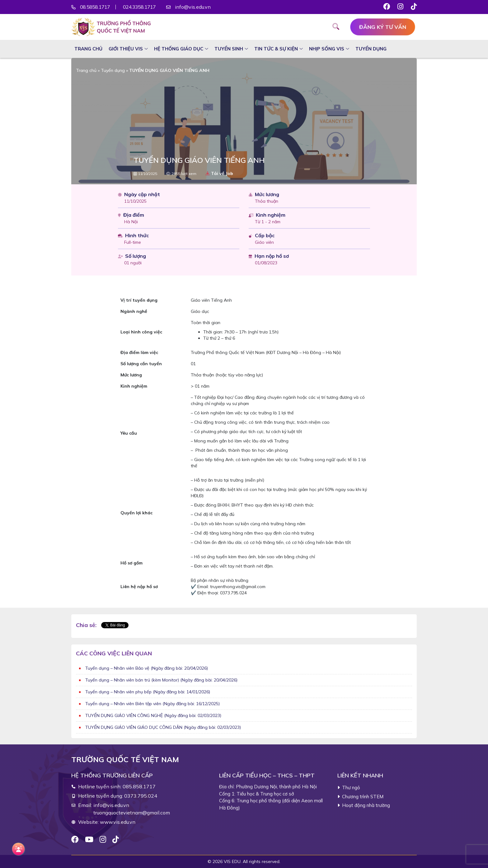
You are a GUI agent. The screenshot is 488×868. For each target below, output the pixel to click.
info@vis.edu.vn (200, 7)
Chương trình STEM (363, 797)
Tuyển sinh (229, 49)
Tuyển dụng (371, 49)
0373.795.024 (141, 796)
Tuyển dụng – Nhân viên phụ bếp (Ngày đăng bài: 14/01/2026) (148, 692)
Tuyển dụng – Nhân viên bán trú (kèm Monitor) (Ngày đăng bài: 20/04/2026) (161, 680)
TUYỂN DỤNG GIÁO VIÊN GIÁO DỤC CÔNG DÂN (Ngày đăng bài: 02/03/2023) (163, 727)
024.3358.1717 (145, 7)
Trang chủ (88, 49)
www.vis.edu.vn (118, 822)
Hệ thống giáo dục (179, 49)
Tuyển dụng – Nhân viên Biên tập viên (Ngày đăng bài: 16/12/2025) (152, 704)
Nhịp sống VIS (327, 49)
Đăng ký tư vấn (383, 27)
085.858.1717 (139, 786)
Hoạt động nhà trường (366, 805)
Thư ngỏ (351, 788)
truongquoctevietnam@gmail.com (132, 813)
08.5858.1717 (96, 7)
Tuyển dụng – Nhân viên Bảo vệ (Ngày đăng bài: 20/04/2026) (147, 668)
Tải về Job (219, 173)
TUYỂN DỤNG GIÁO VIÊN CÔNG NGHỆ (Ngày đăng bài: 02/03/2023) (153, 715)
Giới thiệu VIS (126, 49)
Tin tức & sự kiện (276, 49)
